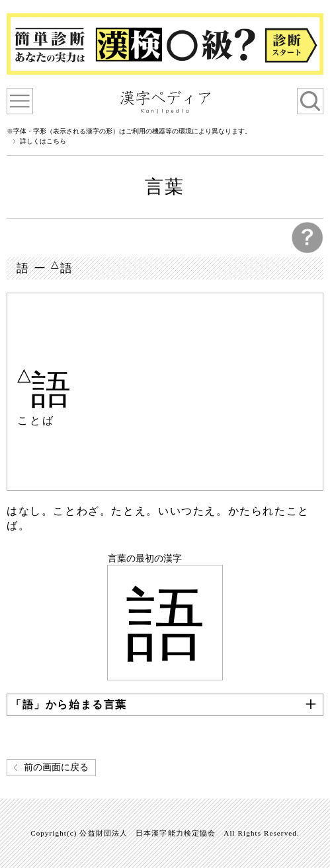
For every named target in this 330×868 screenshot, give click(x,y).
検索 (310, 101)
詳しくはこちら (43, 141)
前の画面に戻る (56, 767)
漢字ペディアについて (20, 101)
